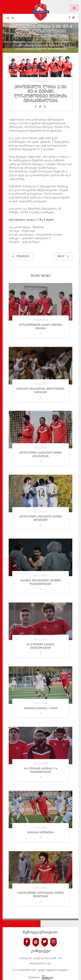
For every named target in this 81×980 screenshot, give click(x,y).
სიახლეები (36, 42)
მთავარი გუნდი (57, 42)
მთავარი (19, 42)
